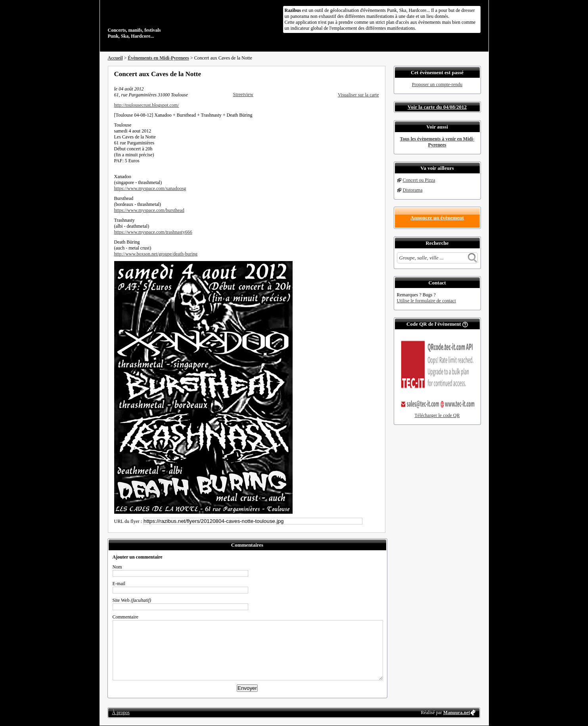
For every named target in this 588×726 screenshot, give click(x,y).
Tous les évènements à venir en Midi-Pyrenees (437, 142)
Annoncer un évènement (437, 218)
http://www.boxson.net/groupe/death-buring (156, 254)
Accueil (115, 58)
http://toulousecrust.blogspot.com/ (147, 105)
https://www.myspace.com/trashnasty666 (153, 232)
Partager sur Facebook (344, 74)
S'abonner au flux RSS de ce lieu (376, 74)
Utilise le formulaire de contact (426, 301)
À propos (121, 713)
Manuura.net (457, 713)
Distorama (413, 190)
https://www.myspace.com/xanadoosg (150, 188)
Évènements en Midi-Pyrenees (158, 58)
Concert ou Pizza (419, 180)
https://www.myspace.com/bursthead (149, 210)
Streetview (243, 94)
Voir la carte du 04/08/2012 (437, 107)
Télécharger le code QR (437, 415)
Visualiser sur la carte (358, 95)
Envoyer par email (366, 74)
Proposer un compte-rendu (437, 85)
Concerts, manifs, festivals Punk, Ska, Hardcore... (159, 21)
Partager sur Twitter (355, 74)
